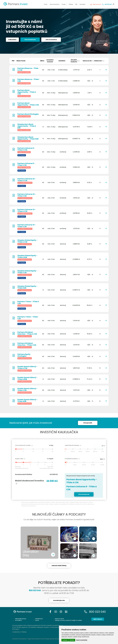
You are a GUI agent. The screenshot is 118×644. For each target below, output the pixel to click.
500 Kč (98, 459)
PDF (13, 61)
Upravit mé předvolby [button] (82, 640)
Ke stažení (18, 620)
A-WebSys (23, 632)
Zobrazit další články (59, 566)
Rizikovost (99, 61)
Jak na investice (54, 4)
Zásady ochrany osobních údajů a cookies (68, 620)
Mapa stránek (59, 619)
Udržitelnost (39, 619)
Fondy (64, 4)
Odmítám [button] (72, 640)
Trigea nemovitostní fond (35, 639)
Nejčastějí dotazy (21, 619)
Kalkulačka (12, 40)
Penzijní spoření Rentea (52, 639)
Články (71, 4)
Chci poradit (88, 423)
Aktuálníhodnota (75, 61)
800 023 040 (97, 612)
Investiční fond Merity (19, 639)
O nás (46, 4)
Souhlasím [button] (65, 640)
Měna (42, 61)
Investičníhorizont (50, 61)
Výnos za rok (88, 61)
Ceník (37, 620)
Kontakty (82, 4)
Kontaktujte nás (59, 600)
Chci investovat (30, 40)
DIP (76, 4)
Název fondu (21, 61)
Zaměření (62, 61)
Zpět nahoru (98, 619)
